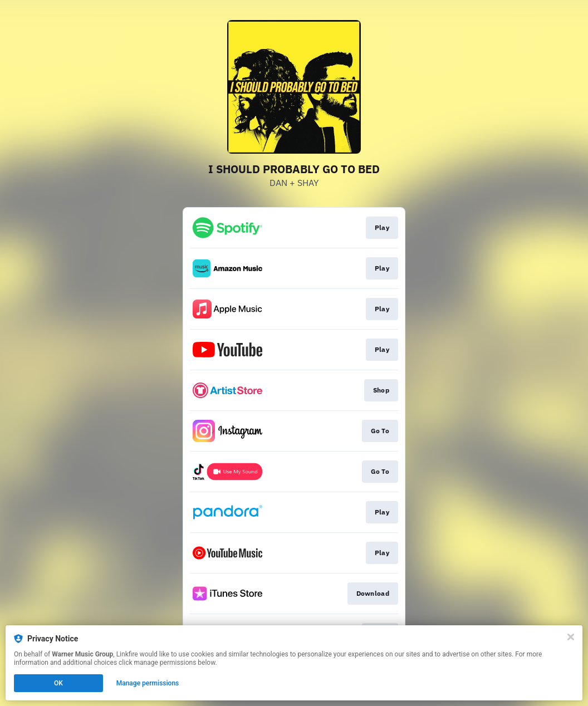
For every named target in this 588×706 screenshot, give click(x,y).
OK (58, 683)
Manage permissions (148, 683)
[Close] (571, 637)
